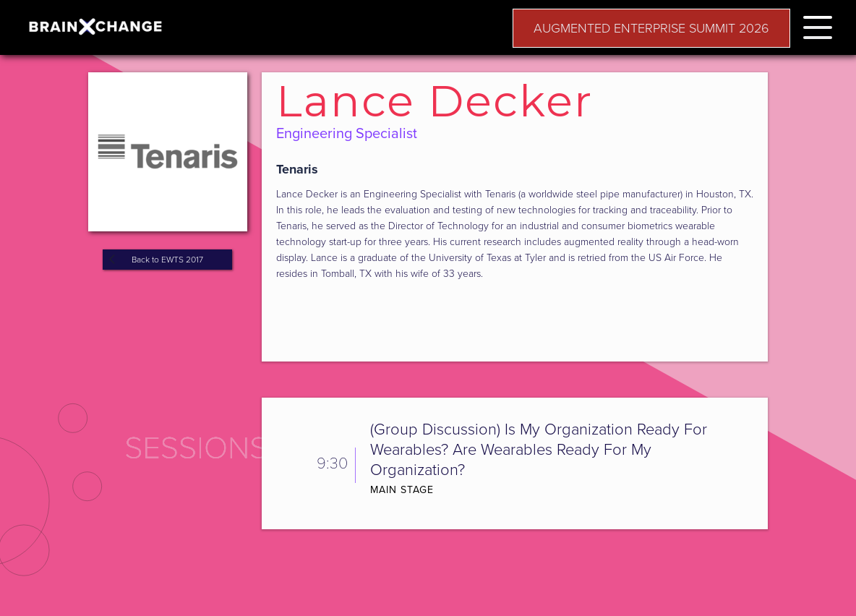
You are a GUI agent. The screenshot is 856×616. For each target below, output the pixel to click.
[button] (818, 25)
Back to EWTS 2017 (167, 260)
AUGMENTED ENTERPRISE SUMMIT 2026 (651, 28)
